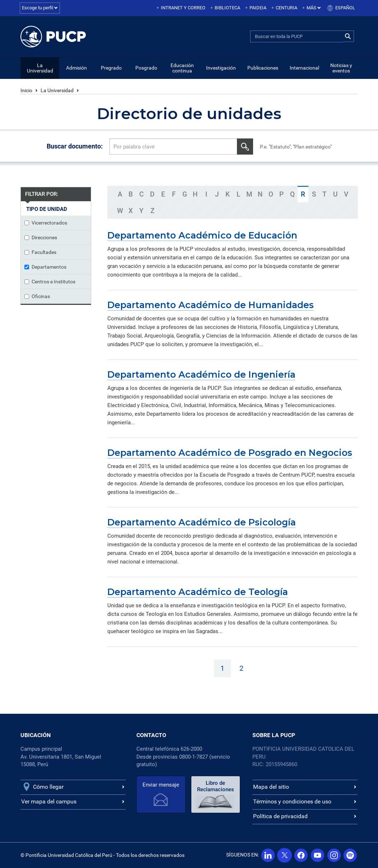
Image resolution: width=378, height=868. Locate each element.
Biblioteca (227, 8)
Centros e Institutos (50, 282)
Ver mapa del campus (49, 801)
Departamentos (45, 267)
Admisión (76, 68)
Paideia (258, 8)
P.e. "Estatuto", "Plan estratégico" (296, 147)
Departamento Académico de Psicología (202, 522)
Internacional (304, 68)
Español (345, 8)
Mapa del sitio (271, 787)
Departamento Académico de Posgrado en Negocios (230, 453)
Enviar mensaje (160, 785)
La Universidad (40, 68)
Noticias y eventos (341, 68)
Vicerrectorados (46, 223)
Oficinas (37, 296)
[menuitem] (182, 8)
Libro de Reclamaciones (214, 786)
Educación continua (182, 68)
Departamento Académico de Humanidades (211, 305)
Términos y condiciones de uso (292, 801)
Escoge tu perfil (40, 8)
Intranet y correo (183, 8)
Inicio (26, 90)
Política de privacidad (280, 816)
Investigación (221, 68)
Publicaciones (263, 68)
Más (314, 8)
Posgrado (146, 68)
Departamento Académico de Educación (202, 235)
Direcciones (41, 237)
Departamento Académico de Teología (198, 592)
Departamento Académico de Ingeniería (201, 374)
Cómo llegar (48, 787)
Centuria (286, 8)
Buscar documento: (75, 146)
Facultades (40, 252)
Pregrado (111, 68)
